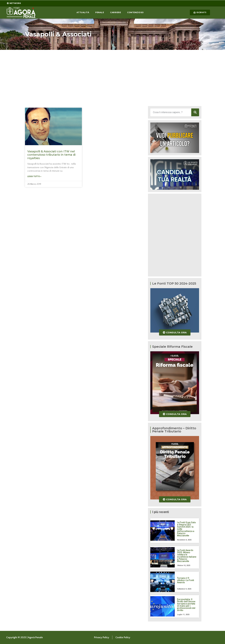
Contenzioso (135, 12)
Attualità (83, 12)
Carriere (116, 12)
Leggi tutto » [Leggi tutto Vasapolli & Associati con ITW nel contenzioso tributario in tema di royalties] (34, 176)
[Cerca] (195, 112)
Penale (100, 12)
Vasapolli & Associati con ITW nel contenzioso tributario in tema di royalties (51, 155)
